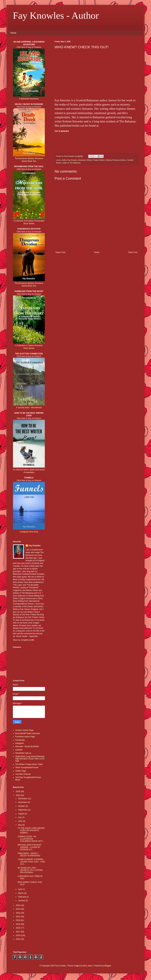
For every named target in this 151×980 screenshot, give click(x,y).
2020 (18, 920)
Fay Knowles (35, 546)
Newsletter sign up (23, 753)
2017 (18, 932)
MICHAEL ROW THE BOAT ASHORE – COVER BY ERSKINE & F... (30, 847)
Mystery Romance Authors (116, 160)
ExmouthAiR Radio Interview (28, 733)
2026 (18, 791)
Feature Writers (99, 160)
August (21, 814)
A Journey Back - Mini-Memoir (29, 408)
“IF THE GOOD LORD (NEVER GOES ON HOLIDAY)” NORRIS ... (31, 830)
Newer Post (60, 252)
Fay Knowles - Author (56, 15)
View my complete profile (24, 640)
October (22, 806)
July (20, 817)
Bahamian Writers (85, 160)
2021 (18, 917)
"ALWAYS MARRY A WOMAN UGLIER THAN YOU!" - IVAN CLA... (31, 862)
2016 (18, 935)
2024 (18, 905)
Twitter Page (21, 771)
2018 (18, 928)
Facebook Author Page (25, 737)
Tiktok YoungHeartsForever (27, 768)
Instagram (20, 743)
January (22, 901)
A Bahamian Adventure (29, 99)
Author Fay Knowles (70, 160)
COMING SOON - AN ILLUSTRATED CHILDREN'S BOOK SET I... (31, 839)
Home (13, 33)
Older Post (133, 252)
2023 (18, 909)
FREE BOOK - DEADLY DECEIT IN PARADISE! (29, 855)
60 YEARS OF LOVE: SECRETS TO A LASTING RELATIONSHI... (30, 870)
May (20, 825)
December (23, 799)
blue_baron (88, 966)
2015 (18, 939)
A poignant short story (29, 532)
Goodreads (20, 740)
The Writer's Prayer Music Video (29, 764)
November (23, 802)
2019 (18, 924)
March (21, 893)
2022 (18, 913)
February (22, 897)
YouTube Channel (23, 774)
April (20, 889)
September (23, 810)
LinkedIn (19, 750)
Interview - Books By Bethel (27, 746)
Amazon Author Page (24, 730)
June (20, 821)
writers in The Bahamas (71, 163)
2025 (18, 795)
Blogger (108, 966)
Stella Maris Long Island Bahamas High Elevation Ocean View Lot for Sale (30, 759)
